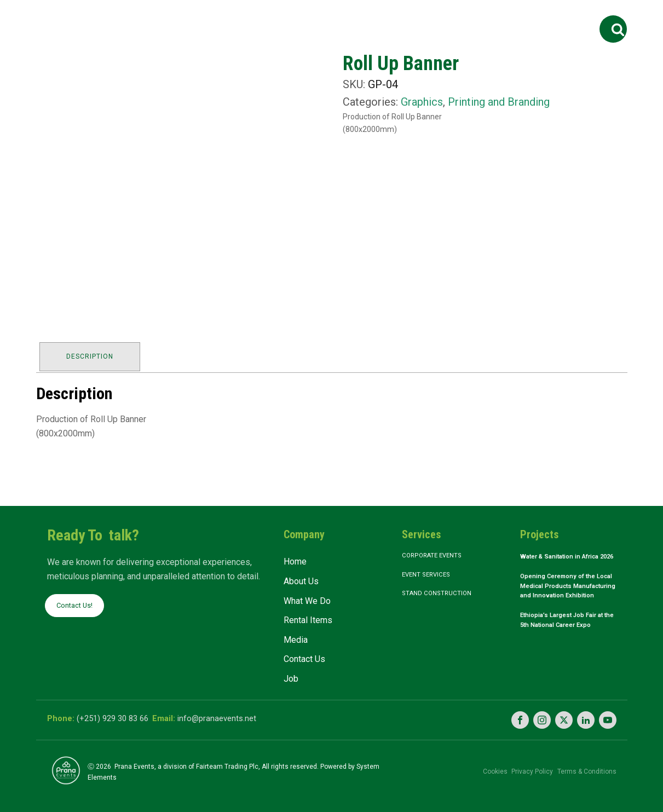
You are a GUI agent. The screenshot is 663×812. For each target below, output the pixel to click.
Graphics (422, 102)
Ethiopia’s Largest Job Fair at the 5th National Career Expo (568, 647)
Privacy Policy (523, 766)
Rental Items (350, 18)
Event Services (433, 574)
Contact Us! (78, 603)
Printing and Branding (499, 102)
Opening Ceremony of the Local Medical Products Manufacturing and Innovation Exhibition (566, 602)
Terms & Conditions (587, 766)
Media (408, 18)
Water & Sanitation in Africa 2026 (558, 560)
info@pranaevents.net (238, 716)
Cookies (477, 766)
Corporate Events (439, 553)
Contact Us (471, 18)
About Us (210, 18)
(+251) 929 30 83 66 (117, 716)
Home (159, 18)
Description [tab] (92, 354)
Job (521, 18)
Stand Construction (443, 595)
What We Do (273, 18)
